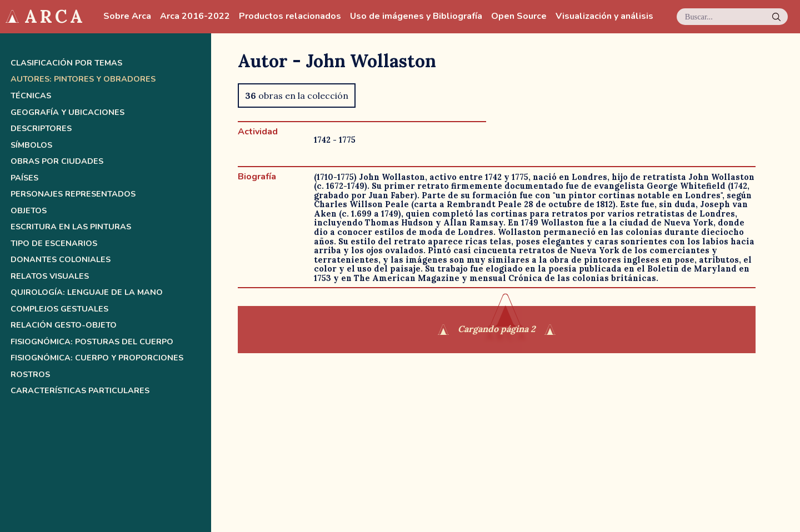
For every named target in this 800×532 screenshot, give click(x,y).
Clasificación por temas (66, 63)
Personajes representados (73, 194)
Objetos (29, 211)
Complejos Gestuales (59, 309)
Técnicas (31, 96)
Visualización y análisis (604, 16)
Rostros (30, 375)
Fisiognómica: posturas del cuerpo (92, 342)
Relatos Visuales (50, 276)
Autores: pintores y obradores (83, 79)
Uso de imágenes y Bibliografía (416, 16)
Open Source (519, 16)
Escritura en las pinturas (71, 227)
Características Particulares (80, 391)
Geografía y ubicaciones (67, 112)
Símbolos (31, 145)
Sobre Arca (127, 16)
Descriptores (41, 129)
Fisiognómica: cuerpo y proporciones (97, 358)
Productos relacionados (290, 16)
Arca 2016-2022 (195, 16)
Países (24, 178)
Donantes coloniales (61, 260)
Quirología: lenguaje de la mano (87, 292)
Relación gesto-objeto (64, 325)
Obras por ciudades (57, 161)
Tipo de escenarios (54, 244)
